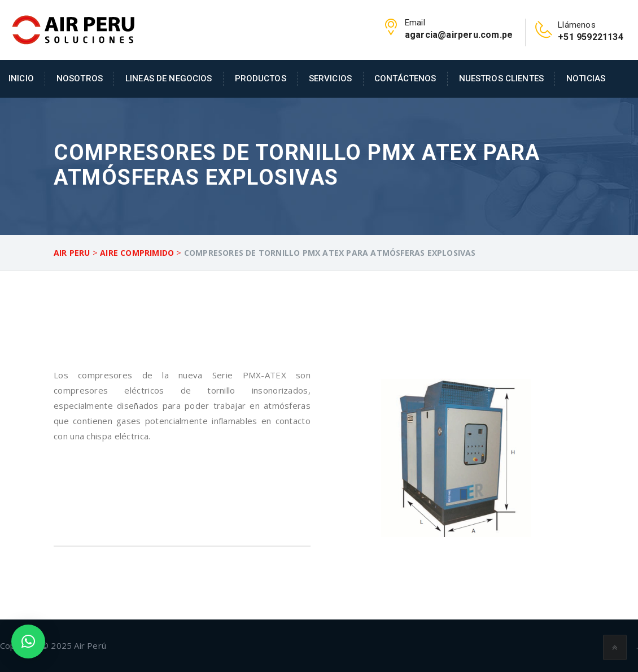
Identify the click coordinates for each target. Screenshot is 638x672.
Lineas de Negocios (169, 78)
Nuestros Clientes (501, 78)
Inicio (21, 78)
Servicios (330, 78)
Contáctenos (405, 78)
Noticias (586, 78)
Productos (261, 78)
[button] (28, 642)
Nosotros (80, 78)
